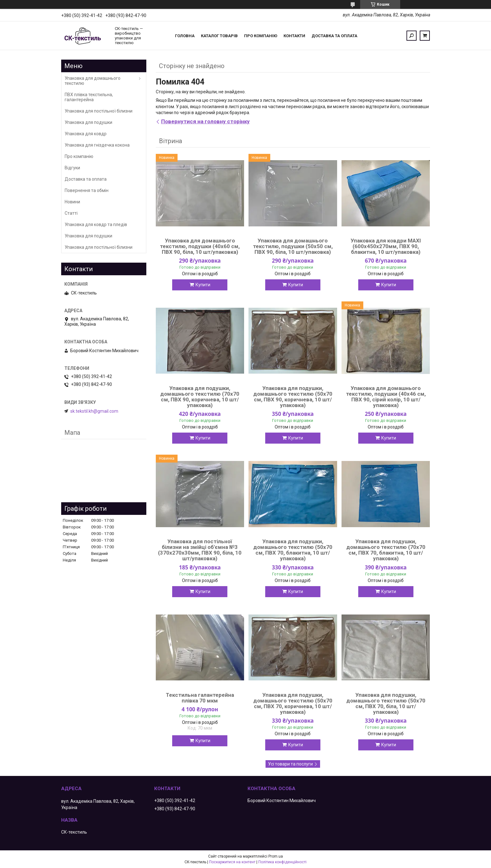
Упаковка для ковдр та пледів (96, 224)
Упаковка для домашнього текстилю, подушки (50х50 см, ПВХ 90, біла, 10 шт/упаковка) (293, 246)
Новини (72, 202)
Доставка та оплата (334, 36)
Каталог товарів (219, 36)
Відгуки (72, 168)
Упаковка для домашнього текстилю (93, 81)
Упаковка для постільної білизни (99, 111)
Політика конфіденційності (282, 862)
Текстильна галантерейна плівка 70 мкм (200, 698)
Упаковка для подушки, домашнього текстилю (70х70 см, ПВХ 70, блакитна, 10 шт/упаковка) (386, 550)
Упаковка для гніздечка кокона (97, 145)
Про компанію (261, 36)
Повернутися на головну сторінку (205, 121)
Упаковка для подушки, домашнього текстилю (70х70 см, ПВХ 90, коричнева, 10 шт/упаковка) (200, 397)
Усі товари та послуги (290, 764)
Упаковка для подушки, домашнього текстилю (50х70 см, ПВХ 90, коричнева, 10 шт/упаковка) (293, 397)
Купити (203, 285)
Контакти (294, 36)
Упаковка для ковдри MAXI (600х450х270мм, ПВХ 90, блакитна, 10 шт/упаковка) (386, 246)
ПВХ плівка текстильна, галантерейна (89, 97)
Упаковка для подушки (88, 122)
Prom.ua (276, 856)
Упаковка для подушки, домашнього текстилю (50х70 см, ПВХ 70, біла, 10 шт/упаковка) (386, 703)
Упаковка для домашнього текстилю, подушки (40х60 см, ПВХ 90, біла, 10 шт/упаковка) (200, 246)
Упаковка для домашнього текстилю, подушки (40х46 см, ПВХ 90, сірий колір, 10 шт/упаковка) (386, 397)
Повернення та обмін (87, 190)
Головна (185, 36)
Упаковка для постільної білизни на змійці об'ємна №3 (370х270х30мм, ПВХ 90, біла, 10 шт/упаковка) (200, 550)
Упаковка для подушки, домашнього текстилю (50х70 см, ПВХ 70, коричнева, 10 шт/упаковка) (293, 703)
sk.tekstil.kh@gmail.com (94, 411)
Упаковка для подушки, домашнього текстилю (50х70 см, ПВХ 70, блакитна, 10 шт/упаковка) (293, 550)
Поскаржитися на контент (232, 862)
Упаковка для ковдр (86, 134)
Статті (71, 213)
